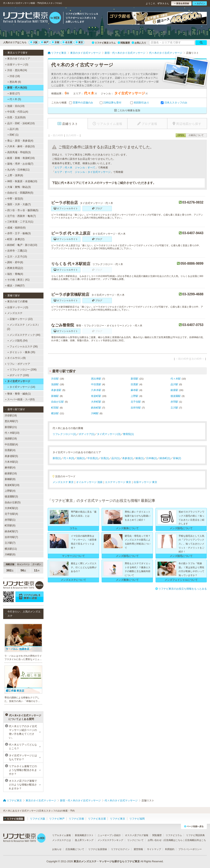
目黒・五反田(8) (15, 117)
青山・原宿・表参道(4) (19, 141)
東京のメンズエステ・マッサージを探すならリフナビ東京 (107, 861)
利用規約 (170, 849)
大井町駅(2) (11, 508)
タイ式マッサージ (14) (21, 387)
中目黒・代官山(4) (17, 112)
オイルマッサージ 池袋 (89, 482)
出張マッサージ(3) (17, 65)
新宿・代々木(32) (16, 88)
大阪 (34, 42)
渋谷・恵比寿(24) (16, 70)
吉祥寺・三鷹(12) (16, 251)
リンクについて (135, 840)
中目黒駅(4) (11, 444)
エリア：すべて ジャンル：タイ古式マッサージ (83, 172)
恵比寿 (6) (14, 82)
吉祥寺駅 (136, 408)
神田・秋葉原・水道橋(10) (21, 181)
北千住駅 (136, 402)
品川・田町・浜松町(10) (20, 123)
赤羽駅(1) (10, 520)
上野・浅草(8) (14, 175)
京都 (56, 42)
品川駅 (174, 384)
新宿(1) (57, 458)
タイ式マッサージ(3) (109, 434)
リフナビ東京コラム (104, 43)
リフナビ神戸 (57, 819)
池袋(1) (81, 458)
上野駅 (134, 396)
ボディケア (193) (18, 375)
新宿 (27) (14, 94)
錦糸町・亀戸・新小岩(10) (21, 245)
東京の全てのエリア (18, 59)
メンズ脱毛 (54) (17, 341)
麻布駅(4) (10, 468)
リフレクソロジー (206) (22, 370)
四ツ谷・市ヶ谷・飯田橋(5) (22, 210)
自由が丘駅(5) (13, 502)
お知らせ (57, 849)
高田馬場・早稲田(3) (18, 152)
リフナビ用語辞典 (195, 835)
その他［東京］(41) (17, 280)
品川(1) (115, 458)
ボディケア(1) (87, 434)
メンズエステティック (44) (24, 335)
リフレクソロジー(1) (64, 434)
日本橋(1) (152, 458)
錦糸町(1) (165, 458)
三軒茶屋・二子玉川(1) (19, 222)
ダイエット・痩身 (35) (21, 352)
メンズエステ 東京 (63, 482)
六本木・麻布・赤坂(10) (20, 146)
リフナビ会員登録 (98, 849)
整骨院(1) (128, 434)
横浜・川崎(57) (15, 286)
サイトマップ (154, 849)
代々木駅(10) (12, 433)
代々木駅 (176, 379)
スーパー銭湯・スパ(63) (20, 399)
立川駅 (174, 408)
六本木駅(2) (11, 462)
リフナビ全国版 (14, 819)
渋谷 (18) (14, 76)
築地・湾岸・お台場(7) (19, 164)
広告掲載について (75, 849)
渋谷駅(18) (11, 415)
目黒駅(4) (10, 450)
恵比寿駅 (96, 379)
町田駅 (55, 408)
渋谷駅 (55, 379)
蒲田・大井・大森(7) (18, 204)
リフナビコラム (174, 835)
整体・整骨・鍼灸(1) (18, 394)
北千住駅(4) (11, 514)
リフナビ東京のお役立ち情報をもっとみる (181, 589)
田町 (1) (13, 135)
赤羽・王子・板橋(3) (18, 233)
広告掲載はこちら (173, 840)
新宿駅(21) (11, 427)
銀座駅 (174, 390)
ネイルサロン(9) (15, 358)
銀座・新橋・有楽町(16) (20, 158)
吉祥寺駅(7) (11, 537)
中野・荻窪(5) (14, 199)
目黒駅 (134, 384)
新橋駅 (55, 396)
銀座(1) (140, 458)
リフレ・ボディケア (17, 364)
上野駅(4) (10, 491)
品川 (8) (13, 129)
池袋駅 (55, 384)
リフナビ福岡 (137, 819)
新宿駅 (134, 379)
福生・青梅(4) (14, 274)
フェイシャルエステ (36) (23, 347)
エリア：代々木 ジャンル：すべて (75, 168)
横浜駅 (55, 413)
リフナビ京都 (76, 819)
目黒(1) (105, 458)
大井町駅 (96, 402)
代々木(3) (69, 458)
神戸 (45, 42)
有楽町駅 (96, 396)
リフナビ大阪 (38, 819)
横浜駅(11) (11, 549)
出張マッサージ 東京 (145, 482)
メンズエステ (14, 313)
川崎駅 (95, 413)
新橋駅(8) (10, 479)
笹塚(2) (177, 458)
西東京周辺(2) (14, 268)
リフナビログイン (120, 849)
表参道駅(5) (11, 456)
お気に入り (139, 43)
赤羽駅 (174, 402)
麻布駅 (134, 390)
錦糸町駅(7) (11, 531)
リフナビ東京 (118, 819)
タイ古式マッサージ (17, 381)
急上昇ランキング (84, 840)
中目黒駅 (96, 384)
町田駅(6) (10, 525)
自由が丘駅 (57, 402)
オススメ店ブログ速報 (137, 835)
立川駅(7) (10, 543)
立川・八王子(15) (16, 257)
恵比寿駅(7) (11, 421)
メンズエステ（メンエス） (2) (24, 327)
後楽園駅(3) (11, 497)
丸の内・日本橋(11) (17, 170)
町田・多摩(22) (15, 239)
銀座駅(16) (11, 473)
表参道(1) (128, 458)
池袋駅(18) (11, 439)
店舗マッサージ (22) (20, 319)
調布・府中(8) (14, 262)
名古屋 (67, 42)
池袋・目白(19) (15, 106)
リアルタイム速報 (62, 835)
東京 (79, 42)
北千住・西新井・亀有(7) (20, 216)
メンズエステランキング (110, 840)
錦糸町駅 (96, 408)
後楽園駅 (176, 396)
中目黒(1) (93, 458)
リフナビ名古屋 (97, 819)
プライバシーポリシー (190, 849)
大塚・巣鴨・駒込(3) (18, 187)
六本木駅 (96, 390)
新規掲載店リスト (84, 835)
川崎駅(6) (10, 554)
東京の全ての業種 (16, 301)
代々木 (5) (14, 99)
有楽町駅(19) (12, 485)
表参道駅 (56, 390)
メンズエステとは (62, 840)
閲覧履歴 (124, 43)
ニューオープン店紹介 (109, 835)
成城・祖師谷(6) (15, 228)
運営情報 (138, 849)
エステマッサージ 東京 (118, 482)
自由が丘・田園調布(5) (19, 193)
